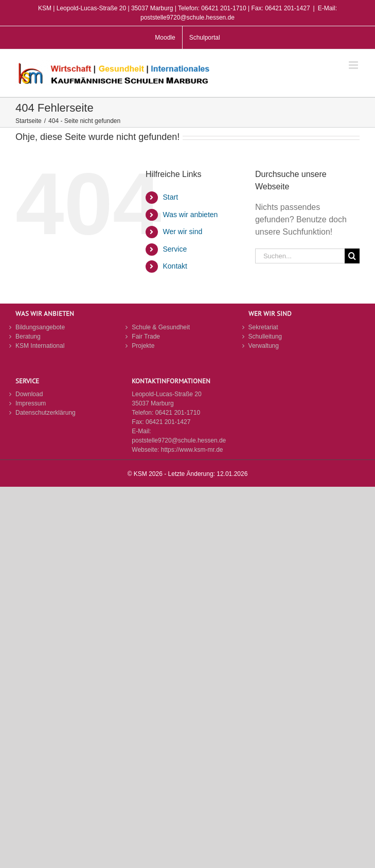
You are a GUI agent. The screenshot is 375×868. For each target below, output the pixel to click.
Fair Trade (146, 336)
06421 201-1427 (168, 422)
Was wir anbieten (191, 215)
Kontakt (175, 266)
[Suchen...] (300, 256)
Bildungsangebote (40, 327)
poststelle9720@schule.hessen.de (179, 440)
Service (175, 249)
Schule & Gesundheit (161, 327)
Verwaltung (264, 346)
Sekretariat (263, 327)
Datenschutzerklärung (46, 413)
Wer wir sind (183, 232)
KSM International (40, 346)
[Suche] (352, 256)
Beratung (28, 336)
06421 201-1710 (178, 413)
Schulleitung (265, 336)
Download (29, 394)
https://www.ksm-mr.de (192, 450)
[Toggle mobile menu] (354, 65)
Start (171, 197)
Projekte (143, 346)
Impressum (31, 403)
